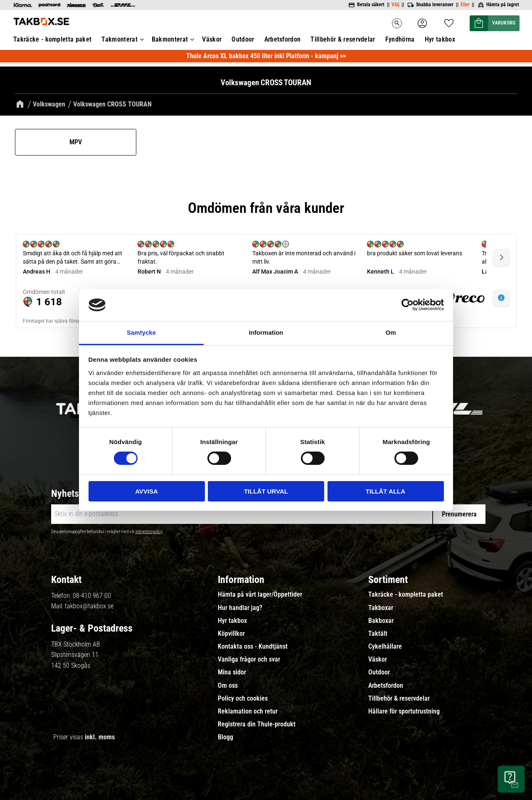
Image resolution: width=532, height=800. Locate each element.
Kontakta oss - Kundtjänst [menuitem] (253, 647)
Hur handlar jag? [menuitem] (240, 608)
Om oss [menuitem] (228, 686)
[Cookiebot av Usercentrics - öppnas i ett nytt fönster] (408, 305)
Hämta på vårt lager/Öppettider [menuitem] (260, 595)
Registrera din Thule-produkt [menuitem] (257, 724)
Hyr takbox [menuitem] (440, 39)
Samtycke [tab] (141, 332)
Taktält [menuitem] (378, 634)
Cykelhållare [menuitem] (385, 647)
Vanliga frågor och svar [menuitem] (249, 659)
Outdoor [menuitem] (243, 39)
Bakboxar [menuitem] (381, 621)
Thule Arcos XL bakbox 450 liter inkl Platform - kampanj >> (266, 56)
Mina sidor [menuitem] (232, 672)
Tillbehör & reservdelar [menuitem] (343, 39)
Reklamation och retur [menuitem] (248, 711)
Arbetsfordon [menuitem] (283, 39)
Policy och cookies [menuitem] (243, 699)
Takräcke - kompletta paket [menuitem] (52, 39)
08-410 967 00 (92, 596)
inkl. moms (100, 737)
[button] (449, 21)
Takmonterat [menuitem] (119, 39)
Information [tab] (266, 332)
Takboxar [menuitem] (381, 608)
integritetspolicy (149, 532)
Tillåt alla (385, 491)
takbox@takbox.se (89, 606)
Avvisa (147, 491)
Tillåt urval (266, 491)
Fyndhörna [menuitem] (400, 39)
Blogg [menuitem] (225, 737)
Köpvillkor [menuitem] (231, 634)
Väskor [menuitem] (212, 39)
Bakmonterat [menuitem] (170, 39)
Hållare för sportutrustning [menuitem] (404, 711)
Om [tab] (390, 332)
